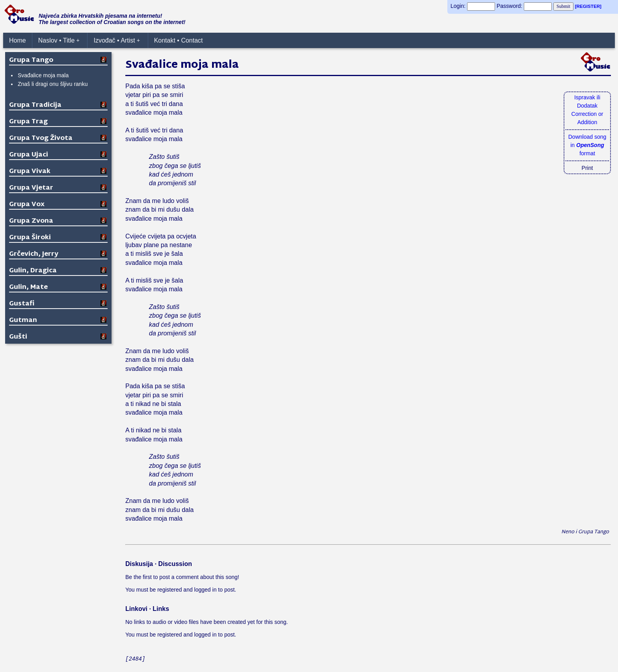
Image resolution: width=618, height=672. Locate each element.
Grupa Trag (28, 122)
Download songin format (587, 145)
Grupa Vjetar (31, 188)
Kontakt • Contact (179, 40)
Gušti (18, 337)
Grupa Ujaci (29, 155)
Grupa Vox (27, 205)
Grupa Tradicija (35, 105)
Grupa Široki (30, 238)
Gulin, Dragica (33, 271)
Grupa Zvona (31, 221)
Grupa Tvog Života (41, 139)
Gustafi (22, 304)
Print (587, 168)
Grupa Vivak (30, 172)
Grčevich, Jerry (34, 254)
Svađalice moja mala (43, 75)
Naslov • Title (59, 40)
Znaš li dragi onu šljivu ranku (53, 84)
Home (18, 40)
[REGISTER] (588, 6)
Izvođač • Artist (117, 40)
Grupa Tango (31, 60)
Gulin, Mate (28, 288)
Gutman (23, 321)
